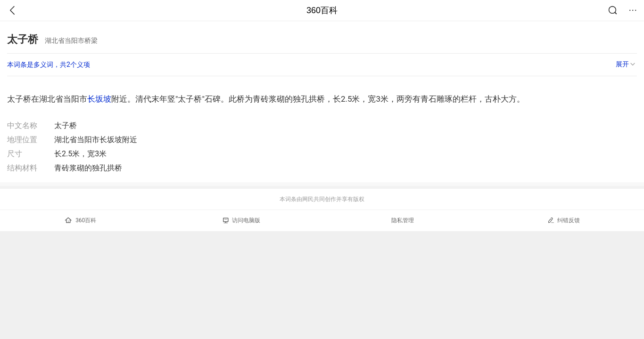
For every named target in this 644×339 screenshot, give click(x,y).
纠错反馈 (564, 220)
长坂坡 (99, 99)
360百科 (322, 10)
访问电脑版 (242, 220)
